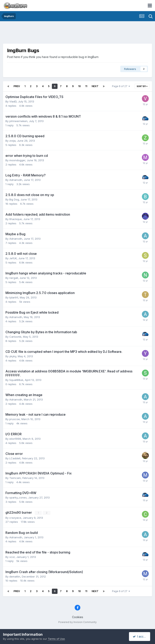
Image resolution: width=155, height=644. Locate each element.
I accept (140, 636)
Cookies (78, 617)
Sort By (142, 86)
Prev (17, 86)
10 (79, 86)
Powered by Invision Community (77, 622)
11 (86, 86)
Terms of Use (56, 639)
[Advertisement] (77, 33)
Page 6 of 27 (121, 86)
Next (95, 86)
